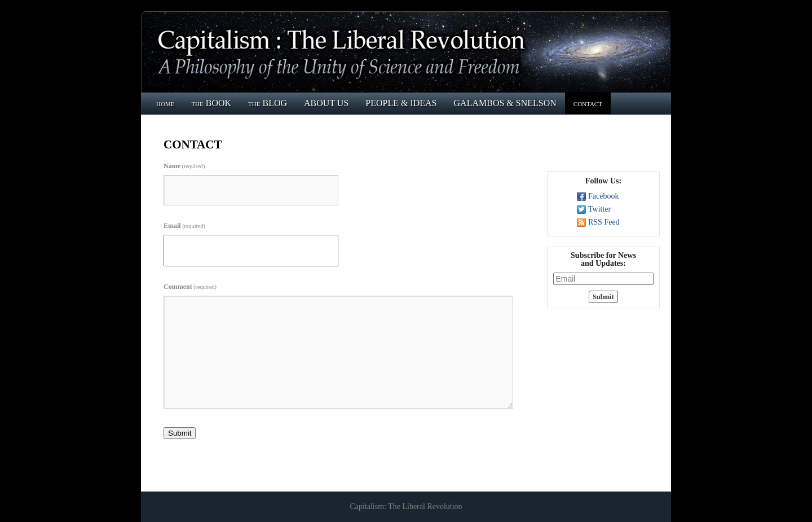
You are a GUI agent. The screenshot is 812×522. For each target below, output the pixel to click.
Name (184, 166)
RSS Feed (604, 222)
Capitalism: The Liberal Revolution (406, 506)
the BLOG (268, 103)
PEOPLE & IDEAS (401, 103)
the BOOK (211, 103)
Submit (180, 433)
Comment (190, 287)
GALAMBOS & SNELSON (505, 103)
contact (588, 103)
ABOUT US (326, 103)
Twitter (599, 209)
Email (184, 226)
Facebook (603, 196)
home (165, 103)
